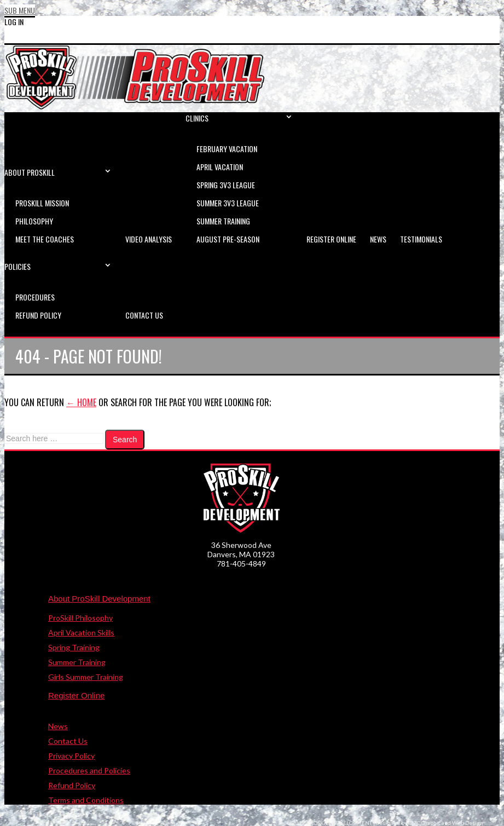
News (58, 726)
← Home (81, 402)
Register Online (76, 695)
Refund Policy (72, 785)
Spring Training (74, 647)
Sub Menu (20, 10)
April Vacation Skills (81, 633)
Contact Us (68, 741)
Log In (14, 22)
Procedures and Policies (89, 770)
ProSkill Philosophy (80, 618)
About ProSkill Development (99, 599)
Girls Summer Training (86, 677)
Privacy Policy (71, 756)
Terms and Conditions (86, 800)
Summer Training (77, 662)
